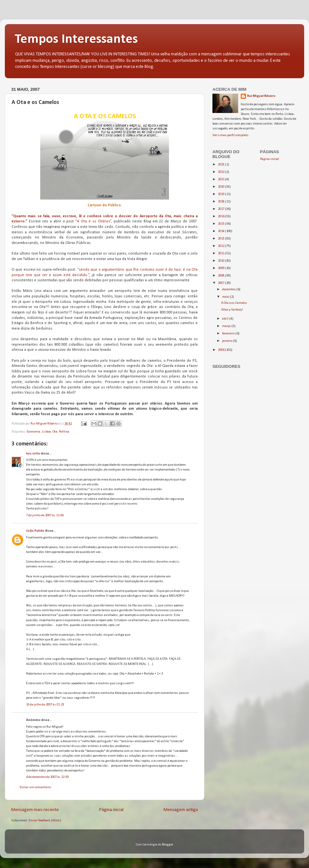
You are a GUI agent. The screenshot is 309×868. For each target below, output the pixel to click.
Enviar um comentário (35, 787)
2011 (221, 253)
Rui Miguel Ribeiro (261, 96)
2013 (221, 239)
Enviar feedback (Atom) (45, 821)
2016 (221, 216)
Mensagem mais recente (35, 810)
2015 (221, 224)
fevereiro (229, 334)
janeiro (227, 341)
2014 (221, 231)
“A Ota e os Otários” (93, 221)
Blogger (167, 845)
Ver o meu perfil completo (230, 135)
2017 (221, 209)
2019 (221, 194)
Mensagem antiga (181, 810)
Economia (33, 432)
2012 (221, 246)
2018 (221, 202)
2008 (221, 276)
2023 (221, 165)
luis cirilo (33, 454)
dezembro (229, 289)
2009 (221, 268)
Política (64, 432)
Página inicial (111, 810)
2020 (221, 187)
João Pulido (35, 531)
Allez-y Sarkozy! (232, 310)
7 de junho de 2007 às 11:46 (45, 515)
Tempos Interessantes (76, 39)
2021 (221, 179)
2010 (221, 261)
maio (226, 297)
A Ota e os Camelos (234, 303)
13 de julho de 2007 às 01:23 (45, 705)
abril (226, 319)
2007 (221, 283)
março (227, 326)
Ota (55, 432)
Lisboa (46, 432)
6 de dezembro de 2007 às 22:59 (47, 777)
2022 (221, 172)
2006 (221, 350)
